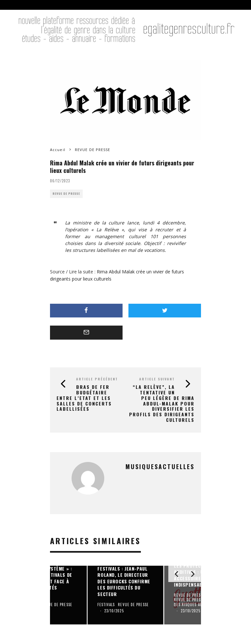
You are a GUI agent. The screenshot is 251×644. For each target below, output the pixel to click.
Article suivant (157, 379)
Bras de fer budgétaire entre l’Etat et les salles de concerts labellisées (84, 398)
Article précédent (97, 379)
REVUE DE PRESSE (66, 194)
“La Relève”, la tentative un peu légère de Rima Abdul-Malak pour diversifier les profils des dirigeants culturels (162, 403)
